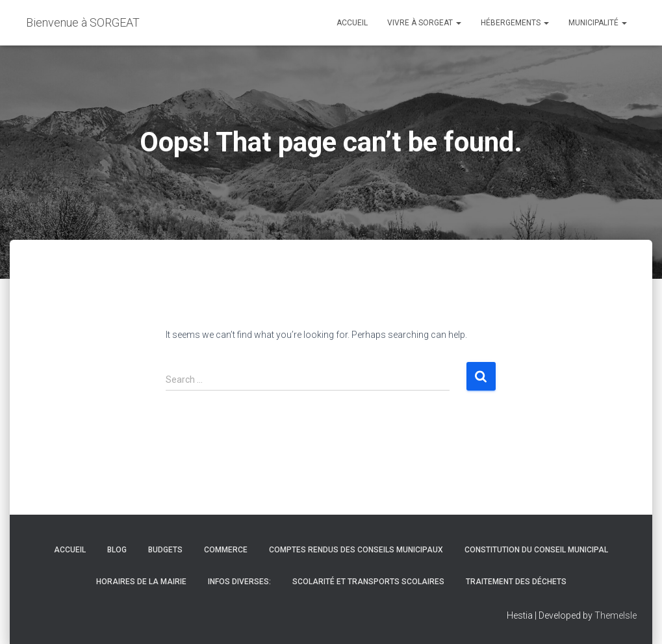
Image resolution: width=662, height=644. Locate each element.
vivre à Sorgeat (424, 23)
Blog (117, 550)
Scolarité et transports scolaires (368, 582)
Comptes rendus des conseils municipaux (356, 550)
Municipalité (598, 23)
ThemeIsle (616, 615)
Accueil (352, 23)
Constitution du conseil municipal (536, 550)
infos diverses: (239, 582)
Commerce (226, 550)
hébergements (515, 23)
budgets (165, 550)
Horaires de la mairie (141, 582)
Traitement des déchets (516, 582)
